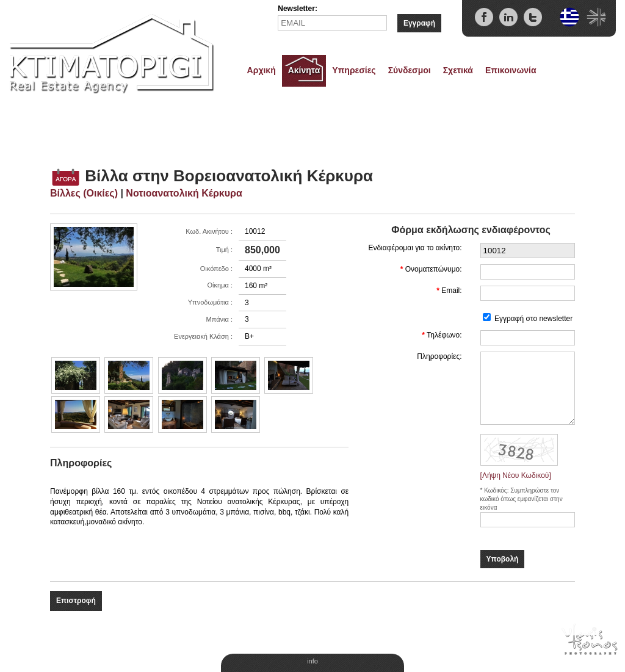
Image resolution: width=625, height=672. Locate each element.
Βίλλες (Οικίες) (84, 193)
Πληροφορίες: (439, 356)
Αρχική (262, 70)
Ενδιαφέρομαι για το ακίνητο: (415, 248)
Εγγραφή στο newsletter (533, 319)
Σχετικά (458, 70)
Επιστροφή (76, 601)
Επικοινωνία (511, 70)
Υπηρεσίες (354, 70)
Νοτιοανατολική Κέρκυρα (184, 193)
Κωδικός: (497, 490)
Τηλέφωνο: (444, 335)
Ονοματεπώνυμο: (434, 269)
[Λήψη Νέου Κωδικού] (516, 475)
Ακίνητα (304, 70)
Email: (451, 291)
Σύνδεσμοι (410, 70)
